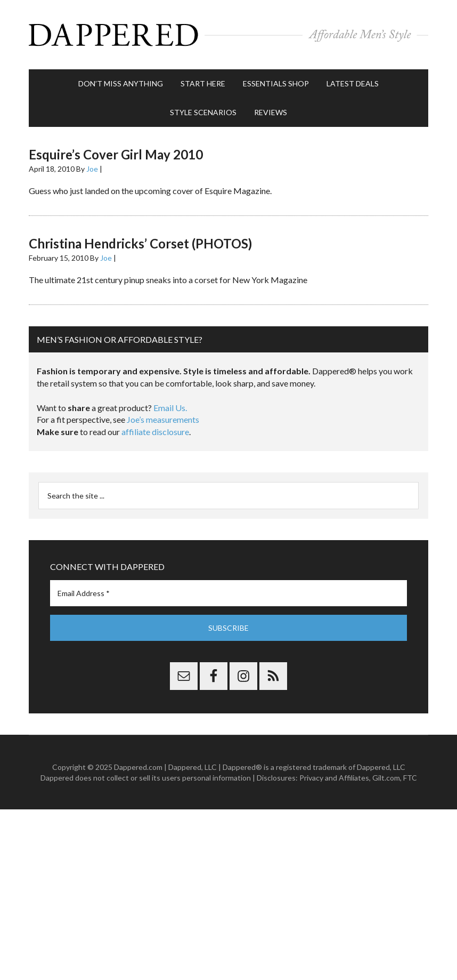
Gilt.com (386, 778)
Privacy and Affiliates (334, 778)
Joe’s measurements (163, 419)
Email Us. (170, 408)
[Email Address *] (228, 593)
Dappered (228, 35)
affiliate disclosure (155, 432)
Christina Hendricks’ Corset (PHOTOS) (140, 243)
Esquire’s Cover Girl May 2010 (116, 154)
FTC (410, 778)
